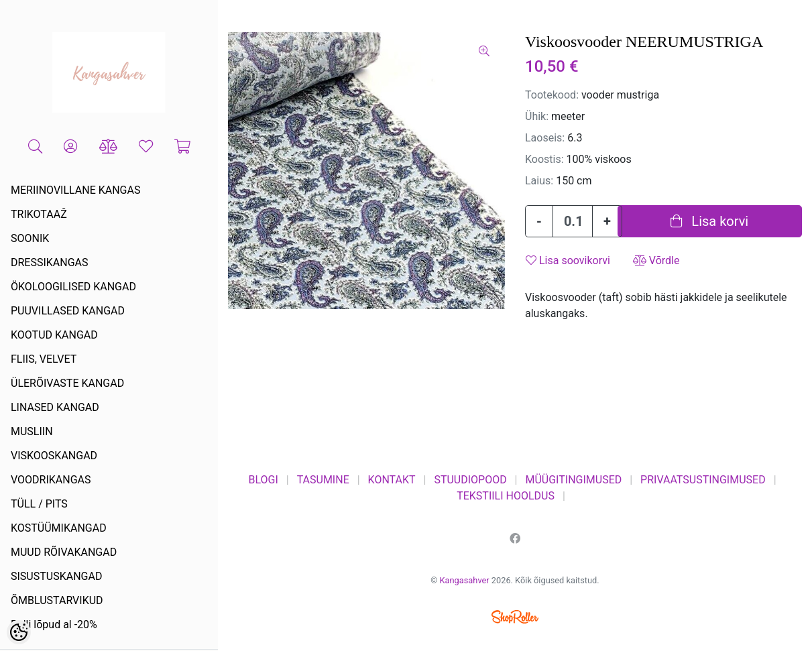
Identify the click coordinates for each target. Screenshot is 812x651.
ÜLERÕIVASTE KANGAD (67, 383)
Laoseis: (545, 138)
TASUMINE (323, 480)
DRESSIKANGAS (50, 262)
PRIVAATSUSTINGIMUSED (703, 480)
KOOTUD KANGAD (54, 335)
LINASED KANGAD (55, 407)
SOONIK (30, 238)
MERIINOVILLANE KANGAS (75, 190)
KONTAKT (392, 480)
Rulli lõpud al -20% (54, 625)
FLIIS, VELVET (44, 359)
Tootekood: (552, 95)
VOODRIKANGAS (51, 480)
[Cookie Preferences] (19, 632)
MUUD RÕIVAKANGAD (64, 552)
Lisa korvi (709, 221)
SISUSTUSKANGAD (56, 576)
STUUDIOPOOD (470, 480)
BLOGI (263, 480)
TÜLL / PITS (39, 504)
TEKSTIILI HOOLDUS (506, 496)
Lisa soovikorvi (568, 260)
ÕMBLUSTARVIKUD (57, 600)
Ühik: (537, 116)
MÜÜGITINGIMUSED (573, 480)
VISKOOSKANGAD (54, 456)
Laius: (539, 181)
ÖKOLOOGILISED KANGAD (73, 287)
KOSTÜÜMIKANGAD (59, 528)
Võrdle (656, 260)
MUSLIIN (32, 431)
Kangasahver (465, 580)
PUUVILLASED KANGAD (68, 311)
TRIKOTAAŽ (39, 214)
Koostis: (544, 159)
